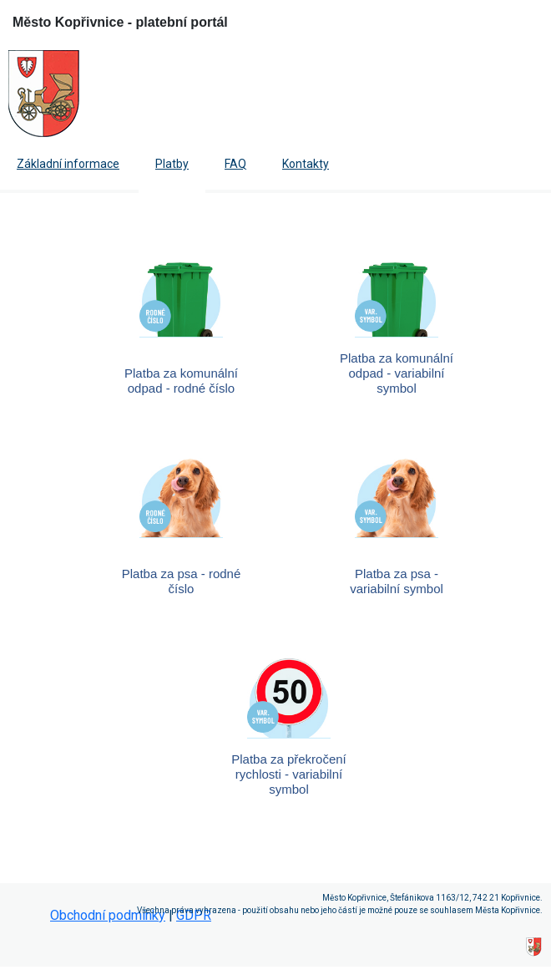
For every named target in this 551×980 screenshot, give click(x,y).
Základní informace (68, 164)
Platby (172, 164)
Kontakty (306, 164)
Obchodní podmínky (108, 915)
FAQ (235, 164)
